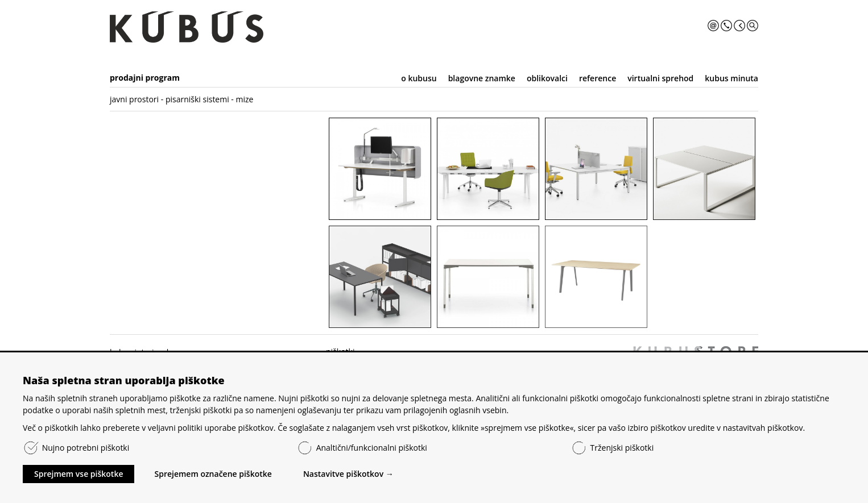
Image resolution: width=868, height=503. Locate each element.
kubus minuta (731, 78)
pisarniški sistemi (197, 99)
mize (245, 99)
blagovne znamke (482, 78)
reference (598, 78)
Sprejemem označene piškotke (213, 474)
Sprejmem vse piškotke (78, 474)
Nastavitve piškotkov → (348, 474)
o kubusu (419, 78)
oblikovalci (547, 78)
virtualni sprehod (660, 78)
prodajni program (145, 78)
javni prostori (134, 99)
